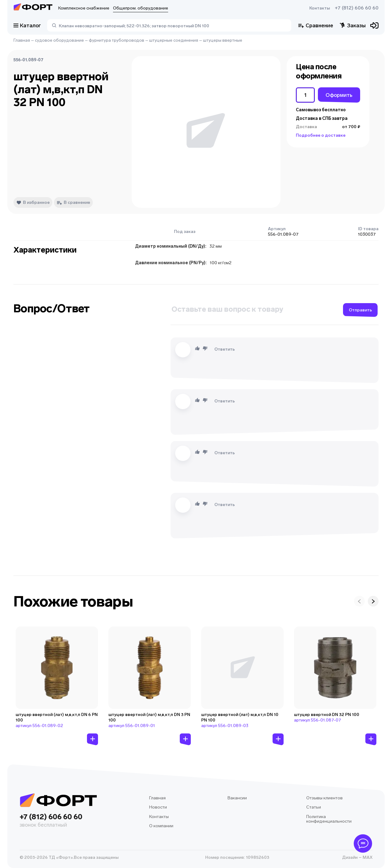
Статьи (314, 807)
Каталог (27, 25)
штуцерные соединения (174, 40)
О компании (161, 826)
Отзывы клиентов (324, 798)
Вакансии (237, 798)
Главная (22, 40)
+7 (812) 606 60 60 (357, 8)
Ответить (225, 349)
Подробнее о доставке (321, 135)
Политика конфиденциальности (329, 819)
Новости (158, 807)
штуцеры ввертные (223, 40)
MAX (367, 857)
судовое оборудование (59, 40)
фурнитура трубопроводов (117, 40)
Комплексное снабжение (84, 8)
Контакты (320, 8)
